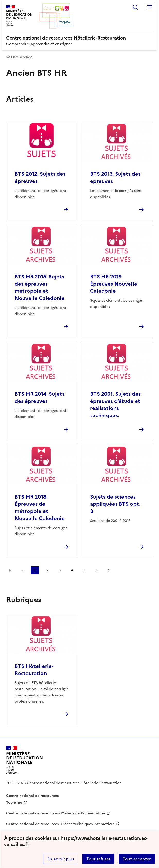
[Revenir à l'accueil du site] (25, 760)
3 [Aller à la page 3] (60, 570)
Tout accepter (137, 859)
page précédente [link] (23, 570)
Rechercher (135, 7)
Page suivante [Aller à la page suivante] (97, 570)
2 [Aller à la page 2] (47, 570)
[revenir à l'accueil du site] (79, 38)
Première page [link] (10, 570)
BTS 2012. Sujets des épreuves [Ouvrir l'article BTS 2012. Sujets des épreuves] (40, 178)
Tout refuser (98, 859)
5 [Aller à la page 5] (84, 570)
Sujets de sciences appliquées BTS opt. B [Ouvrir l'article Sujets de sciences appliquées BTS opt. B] (115, 504)
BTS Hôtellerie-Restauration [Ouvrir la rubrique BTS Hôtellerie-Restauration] (34, 670)
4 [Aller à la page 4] (72, 570)
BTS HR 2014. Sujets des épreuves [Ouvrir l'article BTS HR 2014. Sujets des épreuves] (39, 397)
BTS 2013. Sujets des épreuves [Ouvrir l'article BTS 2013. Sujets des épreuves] (115, 178)
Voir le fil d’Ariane (19, 57)
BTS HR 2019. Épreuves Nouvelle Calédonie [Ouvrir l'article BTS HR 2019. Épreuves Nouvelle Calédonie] (114, 284)
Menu (150, 7)
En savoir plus (61, 859)
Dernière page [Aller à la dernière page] (109, 570)
